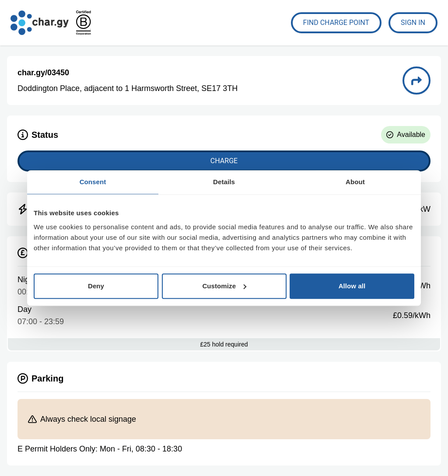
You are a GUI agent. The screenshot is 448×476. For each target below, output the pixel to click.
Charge (224, 161)
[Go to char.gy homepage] (40, 23)
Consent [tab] (93, 182)
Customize (224, 286)
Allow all (352, 286)
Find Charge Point (336, 23)
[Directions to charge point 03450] (416, 80)
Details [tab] (224, 182)
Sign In (413, 23)
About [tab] (355, 182)
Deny (96, 286)
